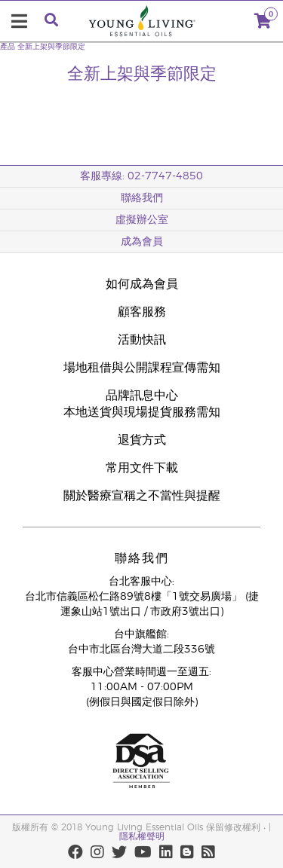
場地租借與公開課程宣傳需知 (142, 368)
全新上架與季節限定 (51, 47)
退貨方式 (142, 440)
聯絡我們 (142, 198)
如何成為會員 (142, 284)
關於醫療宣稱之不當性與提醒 (142, 496)
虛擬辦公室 (142, 220)
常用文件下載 (142, 468)
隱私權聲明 (142, 836)
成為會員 (142, 242)
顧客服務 (142, 312)
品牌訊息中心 (142, 396)
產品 (8, 47)
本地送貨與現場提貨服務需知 (142, 412)
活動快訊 (142, 340)
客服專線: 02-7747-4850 (141, 176)
